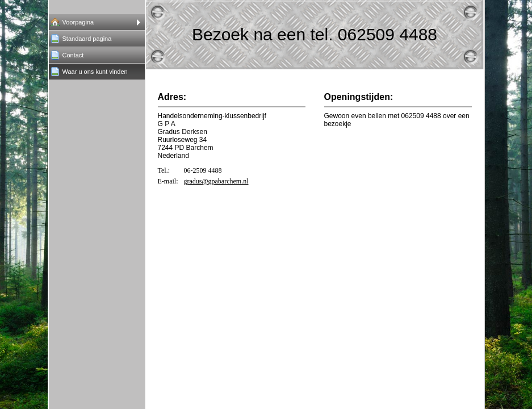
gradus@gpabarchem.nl (216, 181)
